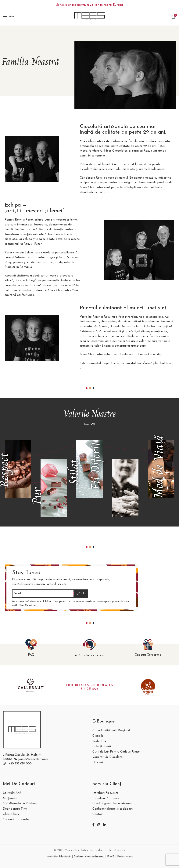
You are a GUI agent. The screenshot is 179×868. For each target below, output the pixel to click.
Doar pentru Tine (15, 809)
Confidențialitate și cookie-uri (113, 809)
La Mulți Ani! (12, 793)
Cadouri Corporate (16, 820)
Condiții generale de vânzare (112, 804)
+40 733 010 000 (20, 764)
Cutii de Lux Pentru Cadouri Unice (116, 752)
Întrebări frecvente (105, 793)
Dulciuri (98, 762)
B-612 (111, 857)
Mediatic (65, 857)
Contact (98, 814)
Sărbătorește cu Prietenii (20, 804)
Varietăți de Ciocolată (107, 757)
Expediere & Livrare (106, 798)
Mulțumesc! (11, 798)
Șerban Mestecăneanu (89, 857)
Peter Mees (125, 857)
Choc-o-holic (11, 814)
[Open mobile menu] (9, 17)
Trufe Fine (100, 741)
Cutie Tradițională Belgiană (111, 731)
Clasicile (98, 736)
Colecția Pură (102, 747)
